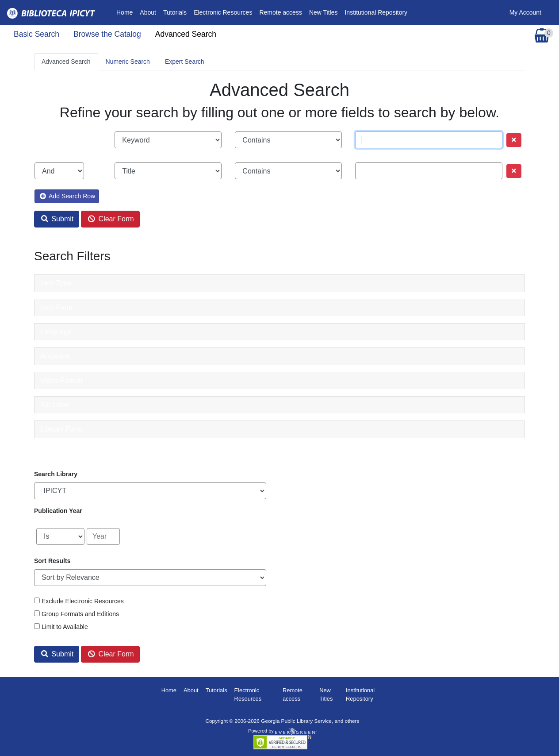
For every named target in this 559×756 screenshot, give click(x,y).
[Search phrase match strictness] (288, 140)
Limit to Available (65, 627)
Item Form (56, 307)
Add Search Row (67, 196)
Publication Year (58, 511)
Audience (55, 356)
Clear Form (111, 219)
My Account (525, 12)
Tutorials (175, 12)
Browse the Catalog (107, 34)
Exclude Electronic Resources (83, 601)
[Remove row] (514, 140)
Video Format (61, 380)
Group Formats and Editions (80, 614)
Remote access (280, 12)
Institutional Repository (376, 12)
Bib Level (55, 405)
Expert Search (185, 62)
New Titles (324, 12)
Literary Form (61, 429)
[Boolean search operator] (59, 171)
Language (56, 332)
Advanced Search (186, 34)
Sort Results (52, 561)
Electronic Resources (223, 12)
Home (126, 12)
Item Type (56, 283)
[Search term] (429, 140)
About (148, 12)
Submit (57, 219)
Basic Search (36, 34)
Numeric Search (128, 62)
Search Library (56, 474)
